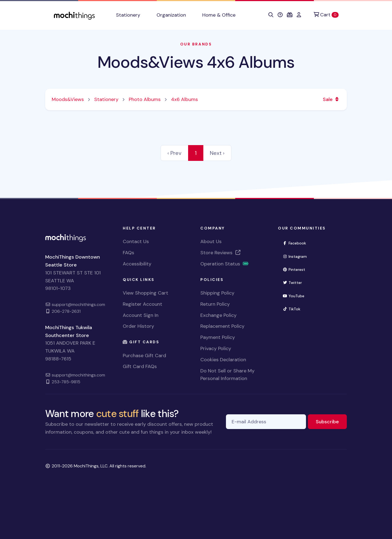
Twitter (295, 282)
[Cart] (326, 15)
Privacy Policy (216, 348)
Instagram (297, 256)
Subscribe (331, 421)
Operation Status (225, 264)
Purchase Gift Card (144, 356)
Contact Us (136, 241)
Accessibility (137, 264)
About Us (211, 241)
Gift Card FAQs (140, 366)
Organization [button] (171, 15)
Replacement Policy (222, 326)
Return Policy (215, 304)
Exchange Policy (218, 315)
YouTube (296, 295)
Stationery (106, 99)
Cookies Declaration (223, 360)
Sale (332, 99)
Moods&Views (68, 99)
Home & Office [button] (219, 15)
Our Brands (196, 44)
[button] (271, 15)
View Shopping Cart (146, 293)
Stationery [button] (128, 15)
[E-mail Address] (266, 422)
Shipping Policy (217, 293)
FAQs (128, 253)
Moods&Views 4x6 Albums (196, 62)
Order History (138, 326)
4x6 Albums (184, 99)
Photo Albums (145, 99)
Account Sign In (141, 315)
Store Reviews (221, 253)
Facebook (297, 243)
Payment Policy (218, 337)
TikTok (294, 309)
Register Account (143, 304)
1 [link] (196, 153)
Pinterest (296, 269)
